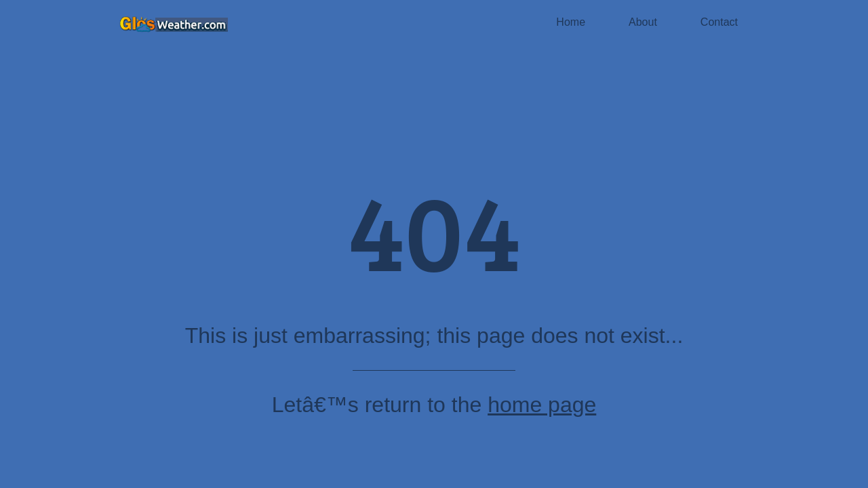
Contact (719, 22)
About (643, 22)
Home (571, 22)
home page (542, 405)
